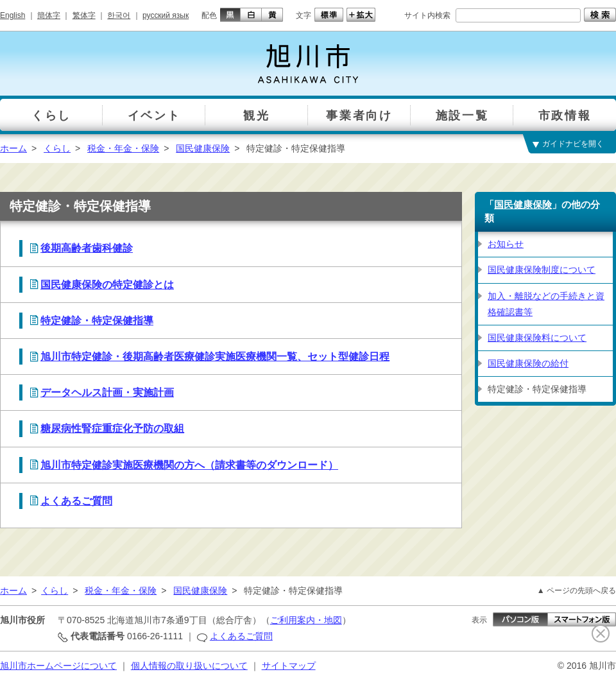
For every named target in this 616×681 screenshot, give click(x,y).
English (13, 15)
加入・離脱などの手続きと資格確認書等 (546, 304)
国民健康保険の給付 (528, 363)
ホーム (13, 148)
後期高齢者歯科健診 (87, 248)
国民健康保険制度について (542, 270)
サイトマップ (289, 666)
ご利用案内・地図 (306, 620)
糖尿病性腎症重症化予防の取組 (112, 428)
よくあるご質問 (76, 501)
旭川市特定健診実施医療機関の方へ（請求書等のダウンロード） (189, 465)
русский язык (166, 15)
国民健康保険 (203, 148)
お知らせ (506, 244)
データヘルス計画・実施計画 (107, 392)
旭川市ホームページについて (58, 666)
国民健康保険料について (537, 338)
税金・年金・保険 (123, 148)
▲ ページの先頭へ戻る (577, 590)
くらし (57, 148)
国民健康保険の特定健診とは (107, 285)
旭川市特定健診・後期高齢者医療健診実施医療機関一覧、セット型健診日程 (215, 357)
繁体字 (84, 15)
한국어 (119, 15)
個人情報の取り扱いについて (189, 666)
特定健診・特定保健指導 (97, 321)
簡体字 (49, 15)
